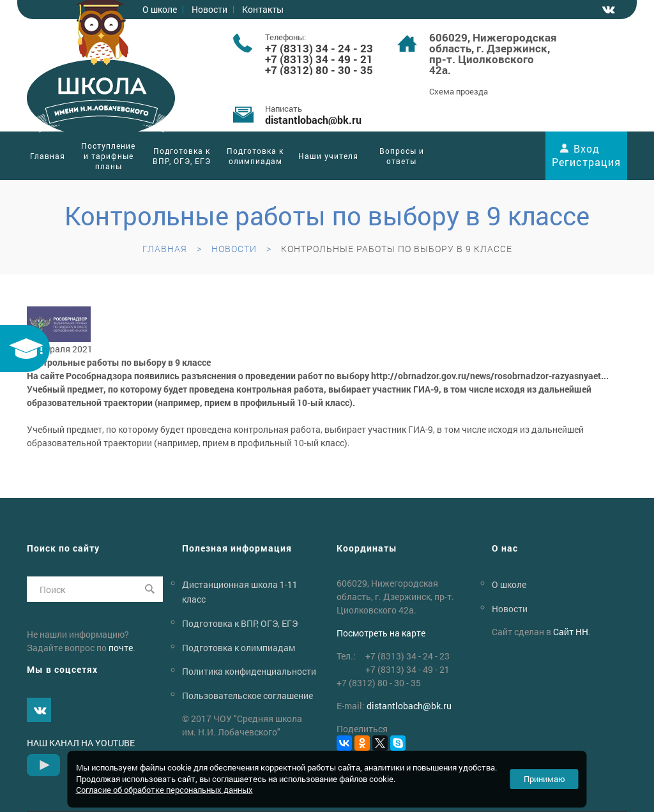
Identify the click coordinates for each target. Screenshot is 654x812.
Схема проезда (459, 91)
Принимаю (544, 779)
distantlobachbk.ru (313, 120)
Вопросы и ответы (402, 156)
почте (121, 648)
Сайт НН (571, 632)
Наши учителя (328, 156)
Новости (209, 9)
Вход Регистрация (586, 155)
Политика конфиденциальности (249, 671)
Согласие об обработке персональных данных (164, 790)
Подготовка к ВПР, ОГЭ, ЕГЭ (182, 156)
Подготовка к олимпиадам (255, 156)
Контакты (263, 9)
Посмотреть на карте (381, 633)
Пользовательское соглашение (247, 695)
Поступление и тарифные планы (108, 156)
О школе (509, 584)
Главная (48, 156)
